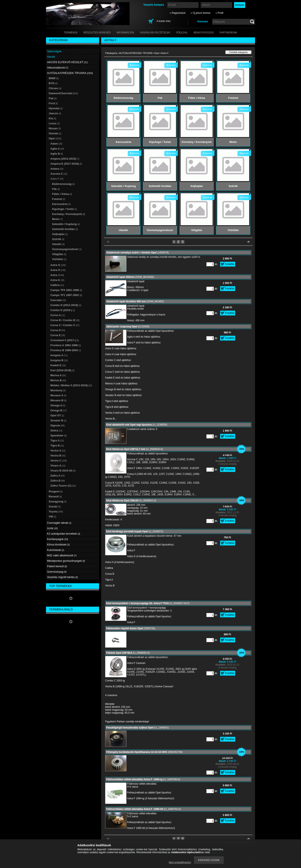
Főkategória (111, 53)
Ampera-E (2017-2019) (66, 164)
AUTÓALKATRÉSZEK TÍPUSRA (136, 53)
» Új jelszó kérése (201, 13)
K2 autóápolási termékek (64, 534)
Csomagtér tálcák (59, 523)
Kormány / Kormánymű (69, 214)
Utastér (58, 244)
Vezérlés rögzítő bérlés (62, 577)
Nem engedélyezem (180, 862)
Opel (157, 53)
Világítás (59, 254)
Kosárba (230, 264)
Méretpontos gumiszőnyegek (66, 561)
